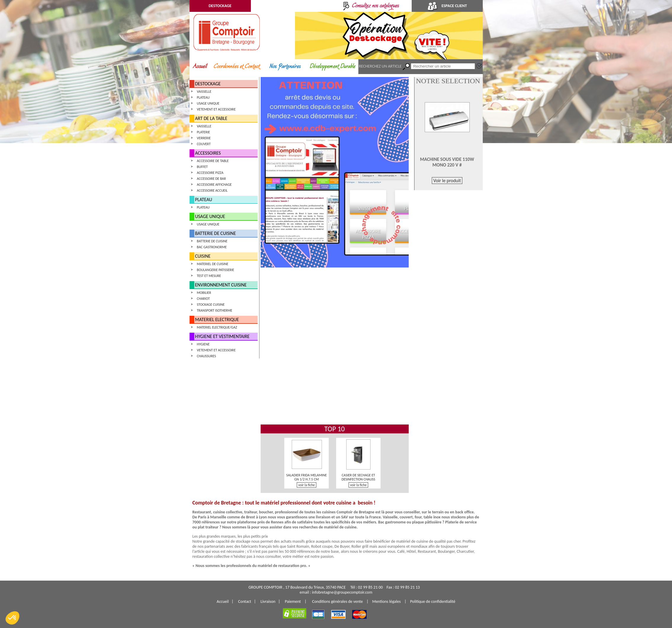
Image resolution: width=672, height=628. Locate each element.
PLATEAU (203, 97)
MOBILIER (204, 293)
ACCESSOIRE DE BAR (211, 179)
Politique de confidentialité (433, 601)
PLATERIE (203, 132)
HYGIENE (203, 344)
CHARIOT (203, 299)
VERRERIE (204, 138)
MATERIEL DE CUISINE (213, 264)
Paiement (293, 601)
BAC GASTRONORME (212, 247)
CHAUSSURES (207, 356)
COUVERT (204, 144)
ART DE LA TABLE (211, 118)
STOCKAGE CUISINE (211, 305)
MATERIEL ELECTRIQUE (217, 319)
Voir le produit (447, 181)
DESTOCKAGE (220, 6)
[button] (12, 618)
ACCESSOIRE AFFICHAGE (214, 185)
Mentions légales (386, 601)
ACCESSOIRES (208, 153)
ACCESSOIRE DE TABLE (213, 161)
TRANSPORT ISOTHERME (215, 310)
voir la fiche (306, 485)
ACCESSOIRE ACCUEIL (212, 190)
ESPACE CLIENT (447, 6)
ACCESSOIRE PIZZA (210, 173)
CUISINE (203, 256)
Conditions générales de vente (337, 601)
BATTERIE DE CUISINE (216, 233)
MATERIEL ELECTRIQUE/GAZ (217, 327)
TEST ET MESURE (209, 276)
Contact (245, 601)
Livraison (268, 601)
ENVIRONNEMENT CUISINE (221, 285)
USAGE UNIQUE (208, 103)
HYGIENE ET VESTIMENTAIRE (222, 336)
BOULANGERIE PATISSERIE (216, 270)
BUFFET (202, 167)
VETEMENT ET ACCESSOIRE (216, 109)
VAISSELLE (204, 92)
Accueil (223, 601)
